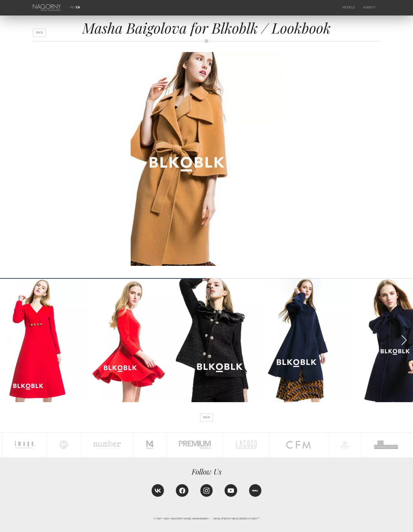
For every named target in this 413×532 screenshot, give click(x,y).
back (40, 33)
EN (78, 7)
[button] (404, 340)
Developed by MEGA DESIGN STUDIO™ (237, 519)
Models (349, 7)
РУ (72, 7)
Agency (369, 7)
